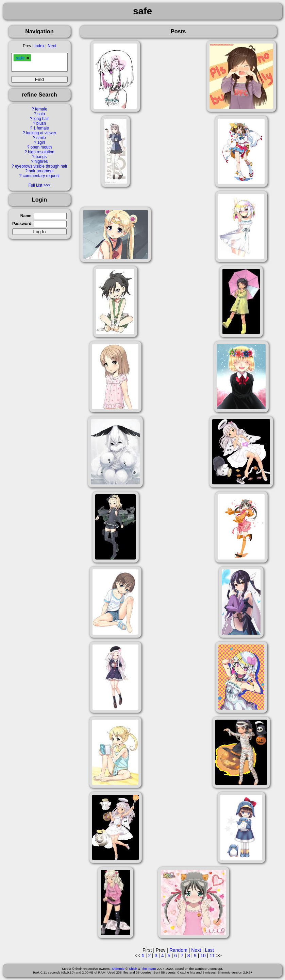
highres (41, 161)
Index (39, 46)
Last (209, 950)
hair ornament (41, 171)
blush (41, 123)
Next (52, 46)
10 (203, 956)
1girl (41, 142)
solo (41, 114)
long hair (41, 119)
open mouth (41, 147)
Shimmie (118, 969)
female (41, 109)
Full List (35, 185)
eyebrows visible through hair (41, 166)
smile (41, 138)
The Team (148, 969)
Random (178, 950)
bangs (41, 157)
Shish (133, 969)
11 (212, 956)
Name (26, 216)
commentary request (41, 176)
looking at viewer (41, 133)
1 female (41, 128)
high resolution (41, 152)
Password (22, 224)
